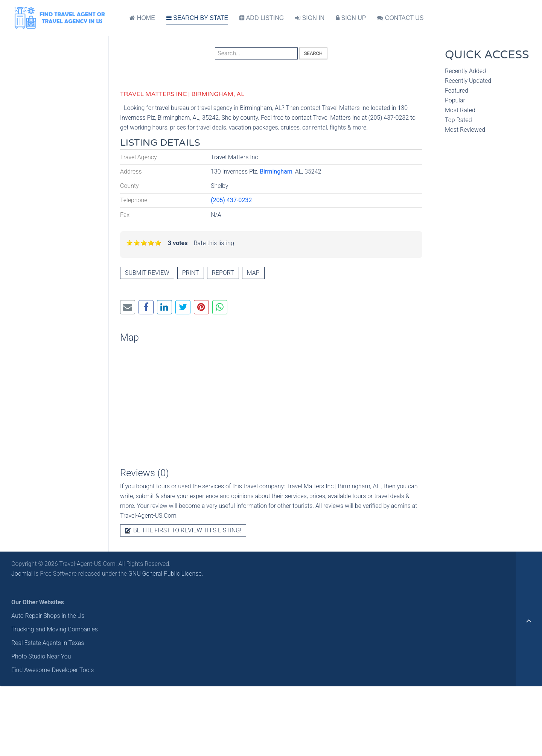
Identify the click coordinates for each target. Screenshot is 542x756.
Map (253, 273)
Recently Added (465, 71)
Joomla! (22, 574)
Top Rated (458, 120)
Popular (455, 100)
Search (313, 53)
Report (223, 273)
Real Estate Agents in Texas (48, 643)
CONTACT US (400, 18)
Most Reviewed (465, 130)
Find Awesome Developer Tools (53, 670)
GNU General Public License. (166, 574)
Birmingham (276, 171)
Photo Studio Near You (41, 656)
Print (191, 273)
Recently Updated (468, 81)
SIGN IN (310, 18)
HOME (142, 18)
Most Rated (460, 110)
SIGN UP (351, 18)
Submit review (147, 273)
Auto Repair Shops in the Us (48, 616)
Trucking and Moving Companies (55, 629)
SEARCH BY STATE (197, 18)
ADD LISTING (262, 18)
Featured (457, 91)
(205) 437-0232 (231, 200)
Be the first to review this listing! (183, 530)
